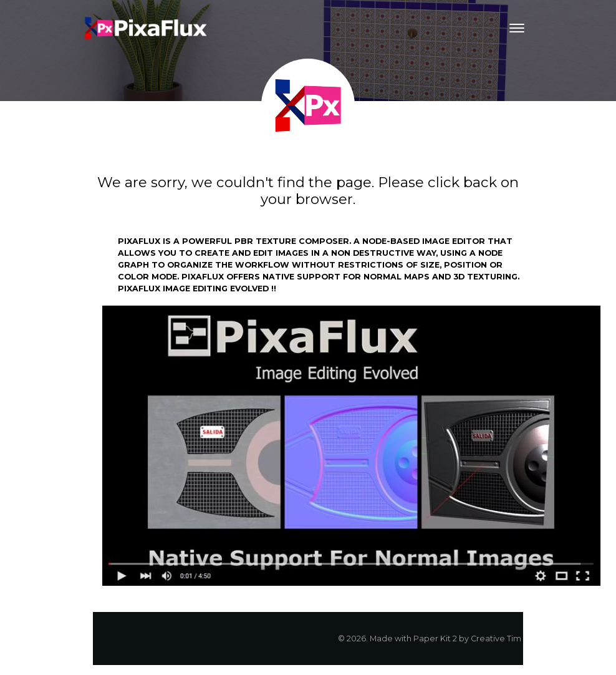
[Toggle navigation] (517, 28)
